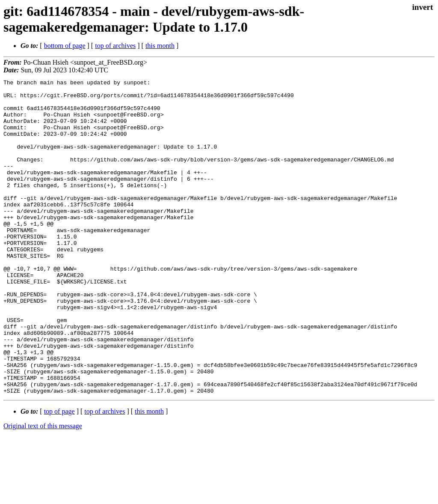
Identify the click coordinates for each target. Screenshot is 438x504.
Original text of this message (43, 489)
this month (160, 46)
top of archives (115, 46)
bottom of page (65, 46)
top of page (59, 474)
